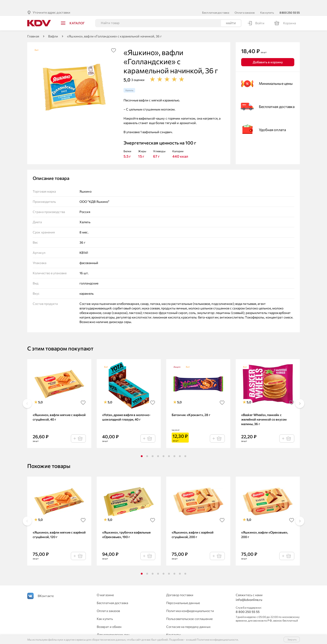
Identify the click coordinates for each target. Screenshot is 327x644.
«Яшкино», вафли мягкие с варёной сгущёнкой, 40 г (59, 408)
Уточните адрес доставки (51, 3)
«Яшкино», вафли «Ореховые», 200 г (265, 525)
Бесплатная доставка (216, 3)
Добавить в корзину (268, 53)
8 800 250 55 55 (290, 3)
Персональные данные (183, 594)
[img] (114, 41)
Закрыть (292, 639)
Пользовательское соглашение (189, 610)
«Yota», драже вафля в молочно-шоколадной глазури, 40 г (126, 408)
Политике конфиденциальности (217, 639)
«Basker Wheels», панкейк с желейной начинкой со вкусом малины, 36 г (264, 410)
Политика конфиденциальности (190, 602)
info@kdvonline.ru (249, 591)
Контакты (173, 626)
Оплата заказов (245, 3)
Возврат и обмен (109, 618)
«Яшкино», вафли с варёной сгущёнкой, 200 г (193, 525)
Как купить (267, 3)
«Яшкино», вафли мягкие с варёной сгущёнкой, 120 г (59, 525)
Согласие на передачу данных (188, 618)
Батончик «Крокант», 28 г (191, 406)
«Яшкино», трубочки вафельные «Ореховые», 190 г (126, 525)
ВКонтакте (46, 587)
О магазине (105, 586)
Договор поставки (180, 586)
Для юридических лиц (113, 626)
